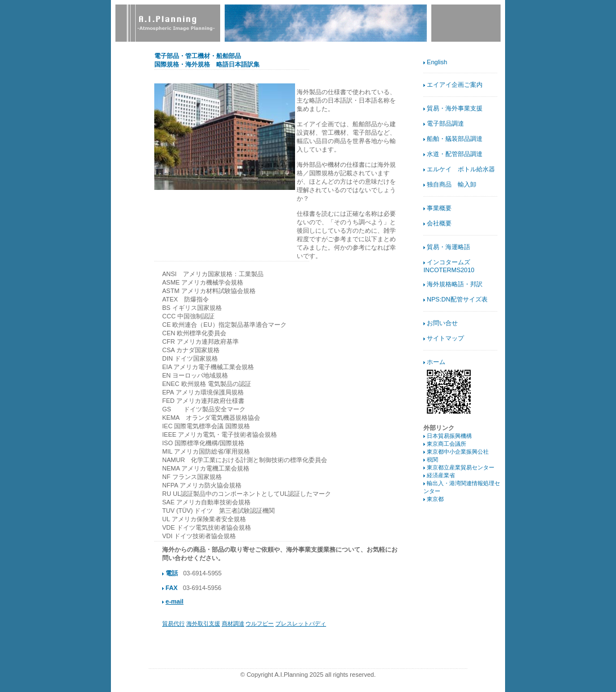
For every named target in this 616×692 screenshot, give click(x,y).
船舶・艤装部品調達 (455, 139)
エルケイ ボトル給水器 (461, 169)
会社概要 (439, 223)
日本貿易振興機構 (449, 436)
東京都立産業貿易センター (461, 467)
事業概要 (439, 208)
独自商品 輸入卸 (452, 184)
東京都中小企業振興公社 (458, 452)
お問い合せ (442, 323)
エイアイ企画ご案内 (455, 85)
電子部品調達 (445, 123)
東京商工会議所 (447, 444)
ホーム (436, 362)
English (437, 62)
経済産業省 (441, 475)
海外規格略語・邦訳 (455, 284)
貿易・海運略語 (448, 247)
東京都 (435, 499)
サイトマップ (445, 338)
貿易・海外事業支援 (455, 108)
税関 (432, 460)
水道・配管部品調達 (455, 154)
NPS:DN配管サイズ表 (457, 299)
